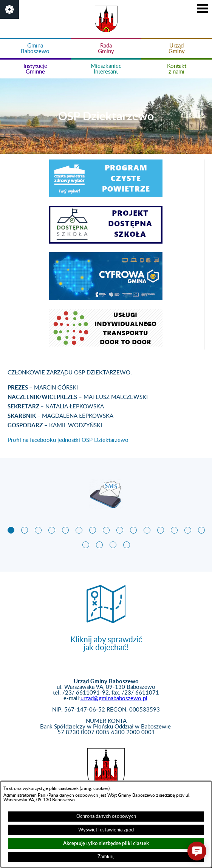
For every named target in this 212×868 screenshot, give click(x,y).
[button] (9, 9)
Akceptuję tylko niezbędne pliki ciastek (106, 843)
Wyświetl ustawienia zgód (106, 830)
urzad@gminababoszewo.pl (114, 699)
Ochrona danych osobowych (106, 816)
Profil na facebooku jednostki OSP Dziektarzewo (68, 440)
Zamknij (106, 857)
